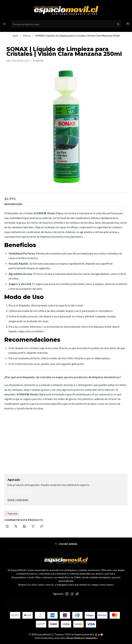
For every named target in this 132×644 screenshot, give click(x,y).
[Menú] (4, 24)
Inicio (15, 36)
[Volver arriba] (66, 544)
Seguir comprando (18, 500)
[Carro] (128, 24)
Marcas (27, 36)
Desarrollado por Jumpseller (82, 638)
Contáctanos (20, 492)
